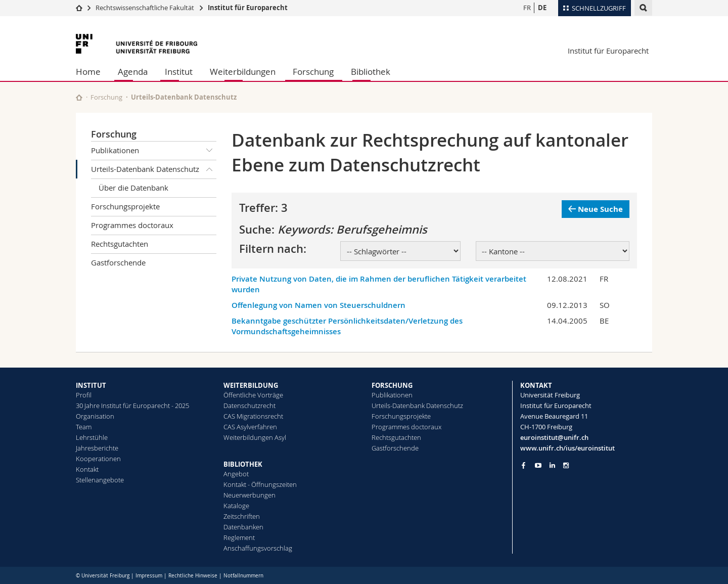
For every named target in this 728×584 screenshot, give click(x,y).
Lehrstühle (92, 437)
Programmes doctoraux (132, 225)
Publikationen (154, 151)
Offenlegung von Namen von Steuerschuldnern (318, 305)
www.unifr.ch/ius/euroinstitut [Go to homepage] (567, 448)
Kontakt (87, 469)
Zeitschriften (242, 516)
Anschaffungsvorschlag (258, 548)
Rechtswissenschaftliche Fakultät (146, 8)
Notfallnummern (243, 576)
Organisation (95, 416)
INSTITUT (91, 385)
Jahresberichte (97, 448)
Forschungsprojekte (125, 206)
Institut (179, 72)
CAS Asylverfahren (250, 427)
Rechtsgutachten (120, 244)
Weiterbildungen (243, 72)
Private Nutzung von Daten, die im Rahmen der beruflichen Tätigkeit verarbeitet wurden (379, 284)
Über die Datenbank (133, 188)
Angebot (236, 474)
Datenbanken (243, 527)
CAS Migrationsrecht (253, 416)
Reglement (239, 537)
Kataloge (236, 506)
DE (542, 8)
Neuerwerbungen (249, 495)
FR (527, 8)
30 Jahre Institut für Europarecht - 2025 (132, 406)
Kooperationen (98, 459)
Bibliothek (371, 72)
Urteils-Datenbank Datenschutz (154, 169)
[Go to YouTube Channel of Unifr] (538, 465)
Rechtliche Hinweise (193, 576)
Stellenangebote (100, 480)
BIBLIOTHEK (243, 464)
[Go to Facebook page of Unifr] (524, 465)
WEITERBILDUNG (251, 385)
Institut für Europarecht (248, 8)
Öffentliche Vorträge (253, 395)
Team (84, 427)
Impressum (149, 576)
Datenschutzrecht (249, 406)
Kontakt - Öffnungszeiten (260, 484)
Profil (84, 395)
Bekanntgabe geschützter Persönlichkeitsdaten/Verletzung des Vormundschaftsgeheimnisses (347, 326)
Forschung (313, 72)
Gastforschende (118, 262)
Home (88, 72)
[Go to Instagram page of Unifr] (566, 465)
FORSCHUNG (392, 385)
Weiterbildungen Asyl (255, 437)
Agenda (133, 72)
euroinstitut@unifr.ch (554, 437)
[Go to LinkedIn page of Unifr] (552, 465)
